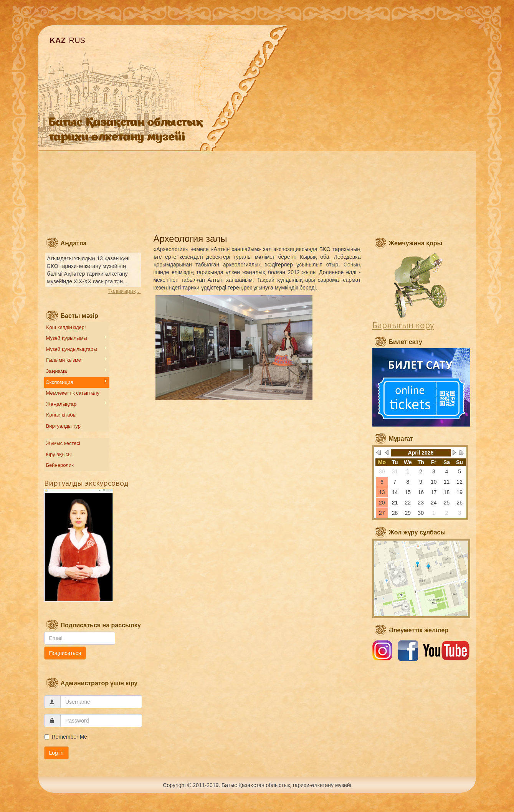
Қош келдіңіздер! (66, 327)
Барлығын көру (403, 325)
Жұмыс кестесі (63, 443)
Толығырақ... (124, 291)
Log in (56, 753)
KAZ (58, 40)
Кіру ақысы (59, 454)
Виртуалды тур (63, 426)
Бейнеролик (60, 465)
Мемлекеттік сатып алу (73, 393)
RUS (77, 40)
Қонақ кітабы (61, 415)
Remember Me (66, 737)
